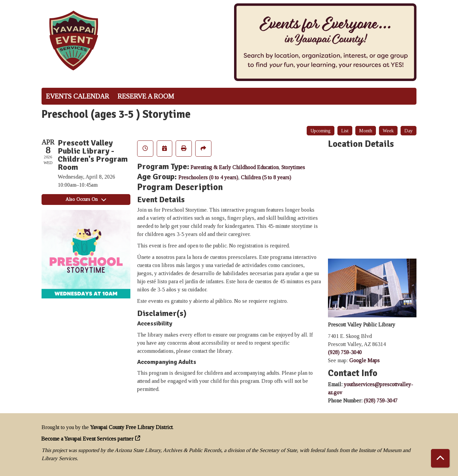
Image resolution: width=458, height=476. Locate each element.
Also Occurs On (86, 199)
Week (388, 131)
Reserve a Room (146, 96)
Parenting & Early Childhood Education (235, 167)
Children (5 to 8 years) (266, 177)
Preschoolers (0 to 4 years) (208, 177)
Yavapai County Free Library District (131, 427)
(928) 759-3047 (381, 401)
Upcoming (321, 131)
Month (366, 131)
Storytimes (293, 167)
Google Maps (364, 360)
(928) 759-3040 (345, 352)
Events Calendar (78, 96)
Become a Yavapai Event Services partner (87, 439)
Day (409, 131)
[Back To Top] (440, 458)
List (345, 131)
